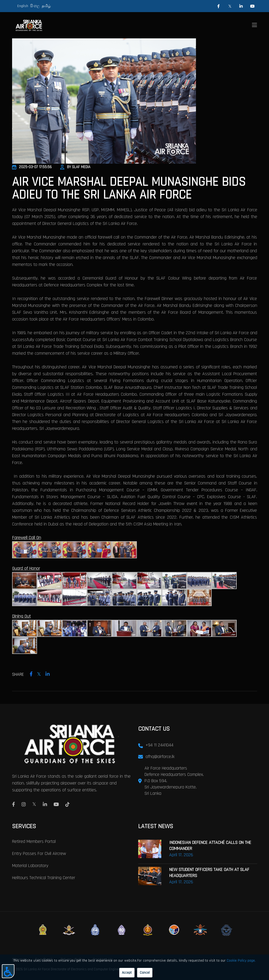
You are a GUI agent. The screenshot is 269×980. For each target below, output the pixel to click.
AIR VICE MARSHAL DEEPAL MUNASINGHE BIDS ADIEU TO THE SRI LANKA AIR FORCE (129, 188)
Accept (127, 973)
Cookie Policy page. (241, 961)
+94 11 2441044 (159, 745)
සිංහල (35, 6)
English (23, 6)
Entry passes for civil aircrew (39, 853)
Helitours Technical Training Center (44, 877)
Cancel (145, 973)
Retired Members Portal (34, 841)
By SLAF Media (75, 167)
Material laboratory (30, 865)
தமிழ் (46, 6)
